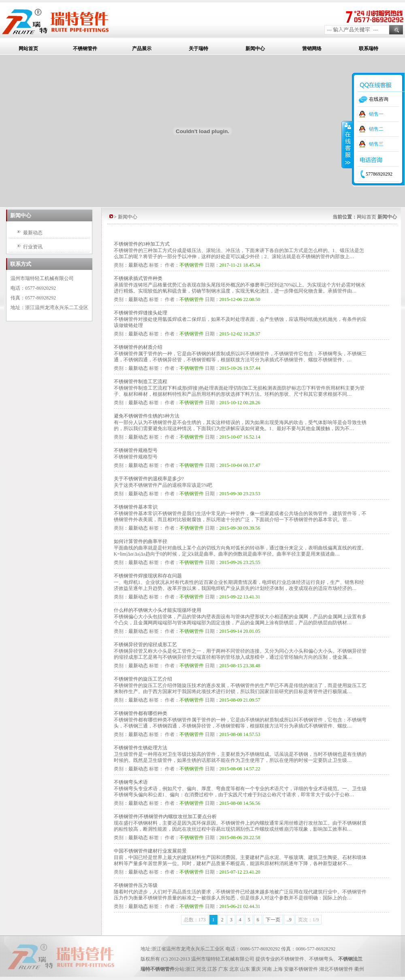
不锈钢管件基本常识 (136, 507)
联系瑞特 (369, 49)
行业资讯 (33, 247)
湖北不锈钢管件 (336, 969)
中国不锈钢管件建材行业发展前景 (150, 851)
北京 (234, 969)
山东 (245, 969)
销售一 (376, 114)
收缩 (347, 144)
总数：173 (195, 920)
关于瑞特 (198, 49)
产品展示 (142, 49)
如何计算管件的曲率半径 (141, 541)
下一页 (273, 920)
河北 (201, 969)
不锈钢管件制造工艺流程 (141, 382)
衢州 (359, 969)
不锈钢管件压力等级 (136, 885)
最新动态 (33, 233)
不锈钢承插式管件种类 (138, 278)
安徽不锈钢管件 (301, 969)
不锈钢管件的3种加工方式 (142, 244)
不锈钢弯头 (321, 959)
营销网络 (312, 49)
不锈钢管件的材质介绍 (138, 347)
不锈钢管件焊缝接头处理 (141, 313)
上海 (278, 969)
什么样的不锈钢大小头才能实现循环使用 (158, 610)
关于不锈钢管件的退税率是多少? (149, 479)
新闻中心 (255, 49)
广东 (223, 969)
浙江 (190, 969)
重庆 (256, 969)
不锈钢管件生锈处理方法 (141, 748)
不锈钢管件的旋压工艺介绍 (143, 679)
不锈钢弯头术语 (131, 782)
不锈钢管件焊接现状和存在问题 (148, 576)
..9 (289, 920)
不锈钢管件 (85, 49)
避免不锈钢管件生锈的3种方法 (147, 416)
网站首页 (28, 49)
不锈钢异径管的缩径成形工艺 (145, 645)
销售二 (376, 129)
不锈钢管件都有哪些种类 (141, 713)
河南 (267, 969)
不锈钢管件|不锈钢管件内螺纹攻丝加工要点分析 (165, 817)
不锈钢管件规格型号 (136, 450)
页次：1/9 (308, 920)
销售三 (376, 144)
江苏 (212, 969)
